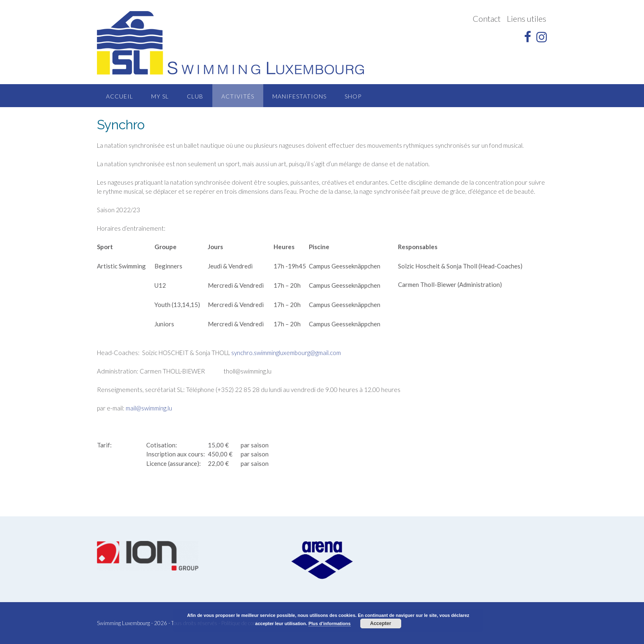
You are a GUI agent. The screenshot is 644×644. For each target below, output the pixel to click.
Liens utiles (527, 18)
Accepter (381, 623)
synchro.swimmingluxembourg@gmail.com (286, 353)
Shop (353, 96)
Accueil (120, 96)
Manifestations (299, 96)
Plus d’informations (330, 623)
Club (195, 96)
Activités (238, 96)
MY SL (160, 96)
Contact (487, 18)
